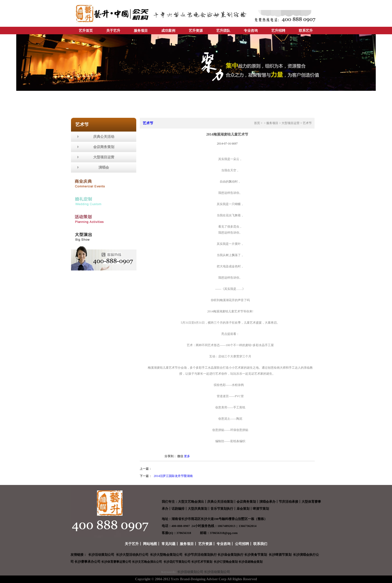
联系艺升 (306, 31)
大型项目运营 (104, 157)
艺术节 (307, 123)
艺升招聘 (278, 31)
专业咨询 (251, 31)
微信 (180, 456)
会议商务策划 (104, 147)
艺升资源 (196, 31)
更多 (187, 456)
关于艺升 (113, 31)
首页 (257, 123)
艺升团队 (223, 31)
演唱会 (104, 167)
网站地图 (150, 544)
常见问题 (168, 544)
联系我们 (260, 544)
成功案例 (168, 31)
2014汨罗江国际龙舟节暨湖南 (173, 476)
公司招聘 (242, 544)
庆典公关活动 (104, 137)
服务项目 (141, 31)
